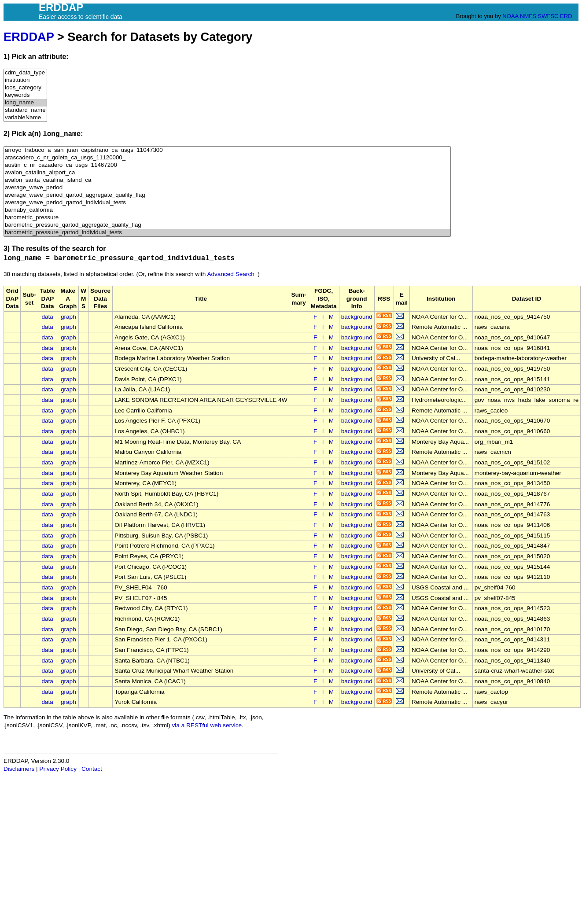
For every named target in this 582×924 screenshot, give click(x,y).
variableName (25, 118)
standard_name (25, 110)
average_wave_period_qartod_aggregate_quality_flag (227, 195)
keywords (25, 95)
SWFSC (548, 16)
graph (68, 317)
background (357, 317)
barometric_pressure (227, 218)
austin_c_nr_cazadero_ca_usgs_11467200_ (227, 165)
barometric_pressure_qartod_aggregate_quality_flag (227, 225)
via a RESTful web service (207, 725)
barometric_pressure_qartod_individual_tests (227, 233)
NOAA (510, 16)
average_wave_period (227, 188)
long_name (25, 103)
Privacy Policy (58, 769)
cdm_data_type (25, 73)
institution (25, 80)
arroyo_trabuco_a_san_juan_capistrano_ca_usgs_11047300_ (227, 150)
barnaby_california (227, 210)
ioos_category (25, 88)
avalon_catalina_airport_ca (227, 173)
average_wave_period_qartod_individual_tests (227, 203)
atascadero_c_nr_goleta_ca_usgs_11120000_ (227, 158)
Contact (92, 769)
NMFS (528, 16)
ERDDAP (29, 37)
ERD (566, 16)
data (47, 317)
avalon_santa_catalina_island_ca (227, 180)
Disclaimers (19, 769)
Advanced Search (230, 274)
